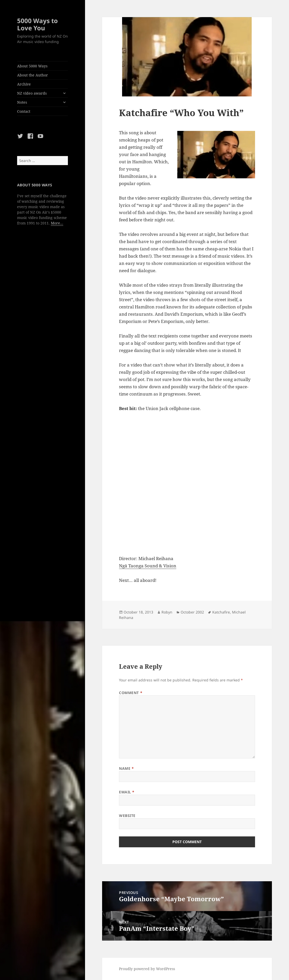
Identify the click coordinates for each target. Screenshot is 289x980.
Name (126, 768)
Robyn (167, 612)
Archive (24, 84)
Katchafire (221, 612)
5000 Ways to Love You (37, 24)
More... (57, 223)
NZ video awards (32, 93)
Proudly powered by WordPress (147, 969)
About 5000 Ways (32, 66)
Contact (24, 111)
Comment (131, 693)
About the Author (33, 75)
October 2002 (192, 612)
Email (127, 792)
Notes (22, 102)
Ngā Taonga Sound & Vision (148, 566)
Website (127, 816)
